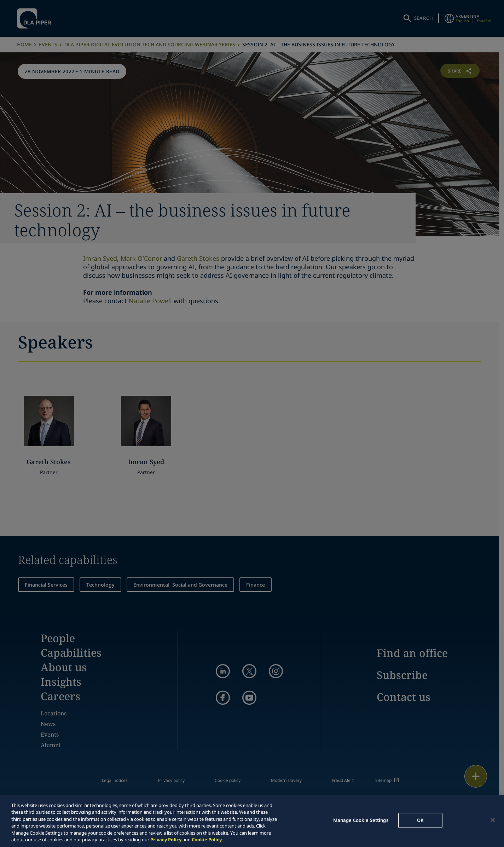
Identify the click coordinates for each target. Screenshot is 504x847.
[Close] (493, 820)
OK (420, 820)
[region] (252, 821)
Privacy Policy (166, 840)
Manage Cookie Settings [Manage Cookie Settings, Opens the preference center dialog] (361, 820)
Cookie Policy (207, 840)
